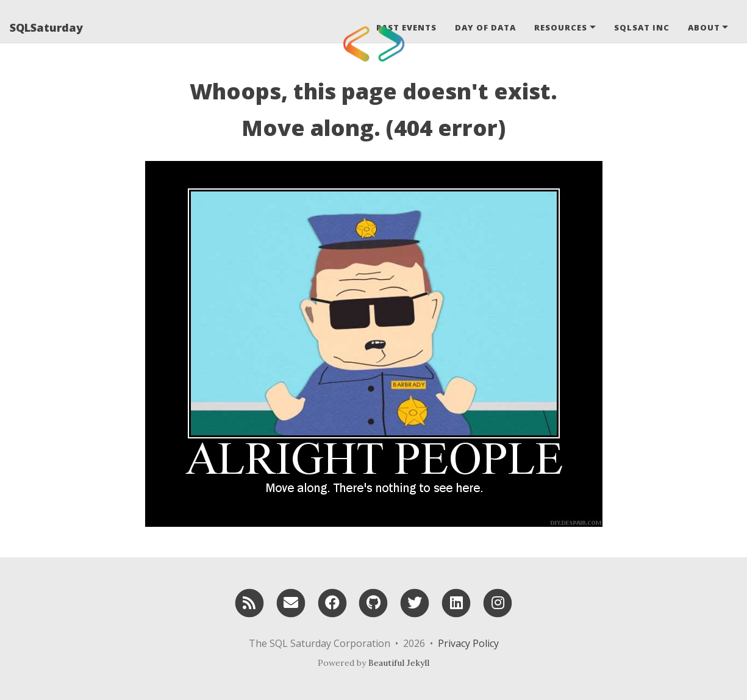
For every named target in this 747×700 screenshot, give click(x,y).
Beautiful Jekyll (399, 663)
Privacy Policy (468, 643)
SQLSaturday (46, 27)
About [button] (704, 27)
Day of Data (485, 27)
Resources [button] (561, 27)
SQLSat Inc (642, 27)
